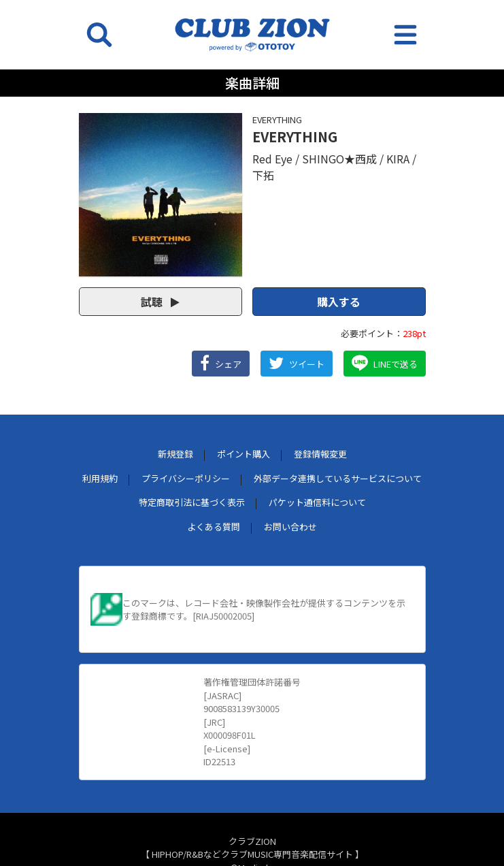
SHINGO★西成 (339, 159)
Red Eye (272, 159)
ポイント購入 (243, 454)
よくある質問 (214, 527)
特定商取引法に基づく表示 (192, 502)
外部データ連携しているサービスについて (338, 478)
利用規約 (100, 478)
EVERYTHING (277, 119)
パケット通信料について (317, 502)
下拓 (263, 175)
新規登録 (175, 454)
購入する (339, 302)
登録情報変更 (320, 454)
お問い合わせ (290, 527)
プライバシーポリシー (186, 478)
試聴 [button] (160, 302)
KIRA (398, 159)
